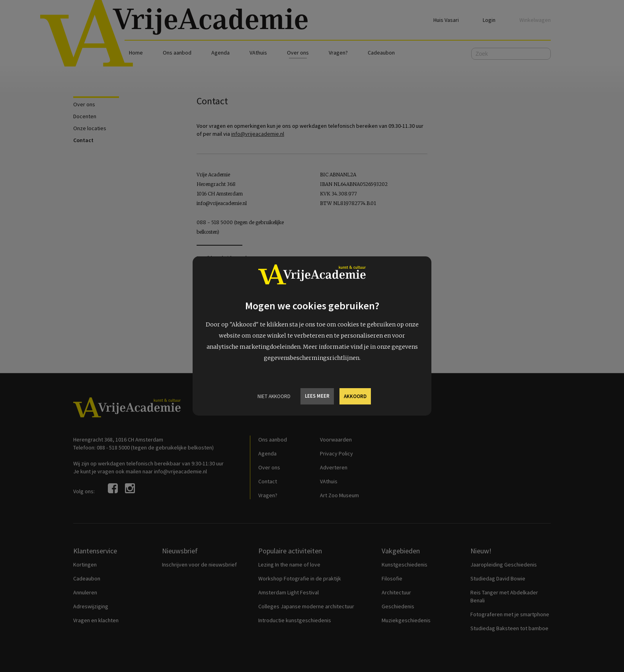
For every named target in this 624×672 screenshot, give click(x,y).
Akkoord (355, 396)
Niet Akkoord (274, 396)
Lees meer (317, 396)
